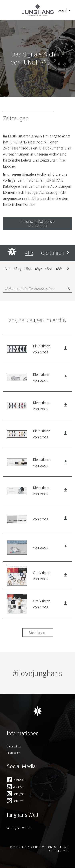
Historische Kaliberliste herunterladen (37, 224)
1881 (59, 269)
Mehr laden (38, 633)
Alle (8, 269)
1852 (38, 269)
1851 (28, 269)
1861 (49, 269)
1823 (17, 269)
